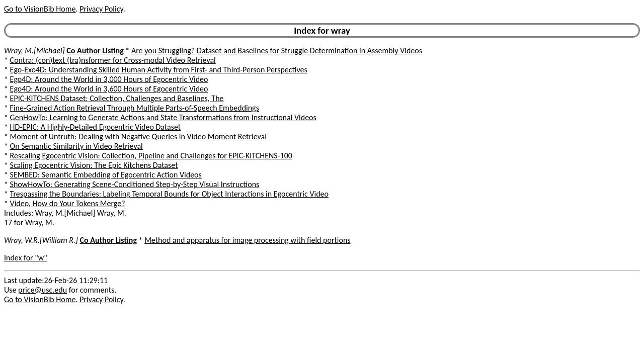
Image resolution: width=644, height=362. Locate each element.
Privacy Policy (101, 9)
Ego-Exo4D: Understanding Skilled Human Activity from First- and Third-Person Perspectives (159, 70)
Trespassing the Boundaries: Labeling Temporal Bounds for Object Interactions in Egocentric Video (169, 194)
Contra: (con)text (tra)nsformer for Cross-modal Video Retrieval (113, 60)
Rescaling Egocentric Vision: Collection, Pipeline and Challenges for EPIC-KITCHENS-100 (151, 156)
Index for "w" (26, 258)
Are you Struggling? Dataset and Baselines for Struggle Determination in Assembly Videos (277, 51)
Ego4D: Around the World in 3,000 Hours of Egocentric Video (109, 79)
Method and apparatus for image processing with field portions (247, 240)
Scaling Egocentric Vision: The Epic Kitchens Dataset (94, 165)
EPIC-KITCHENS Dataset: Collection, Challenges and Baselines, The (117, 98)
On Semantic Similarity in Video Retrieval (76, 146)
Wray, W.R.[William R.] (41, 240)
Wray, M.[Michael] (34, 51)
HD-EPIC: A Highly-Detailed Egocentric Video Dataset (96, 127)
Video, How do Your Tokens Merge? (68, 203)
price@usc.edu (43, 290)
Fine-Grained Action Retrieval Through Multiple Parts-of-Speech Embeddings (135, 108)
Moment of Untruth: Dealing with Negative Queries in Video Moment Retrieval (138, 137)
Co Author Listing (95, 51)
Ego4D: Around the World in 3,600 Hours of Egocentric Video (109, 89)
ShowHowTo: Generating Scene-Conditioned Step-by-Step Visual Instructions (135, 184)
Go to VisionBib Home (40, 9)
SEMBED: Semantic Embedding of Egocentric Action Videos (106, 175)
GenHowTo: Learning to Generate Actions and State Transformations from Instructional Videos (163, 117)
